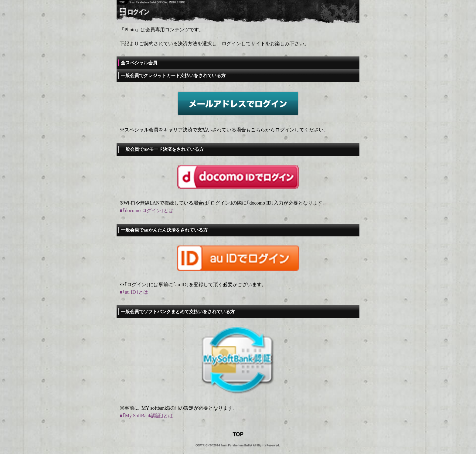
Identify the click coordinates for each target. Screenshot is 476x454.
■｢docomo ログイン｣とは (146, 210)
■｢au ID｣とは (134, 292)
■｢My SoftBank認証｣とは (146, 416)
